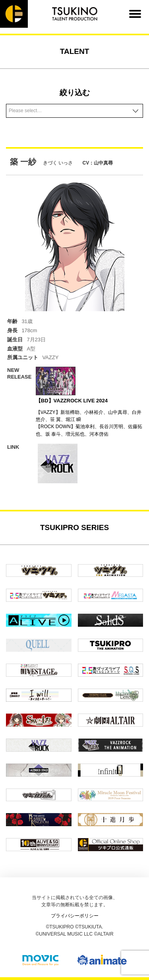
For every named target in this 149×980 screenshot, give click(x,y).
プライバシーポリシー (75, 916)
